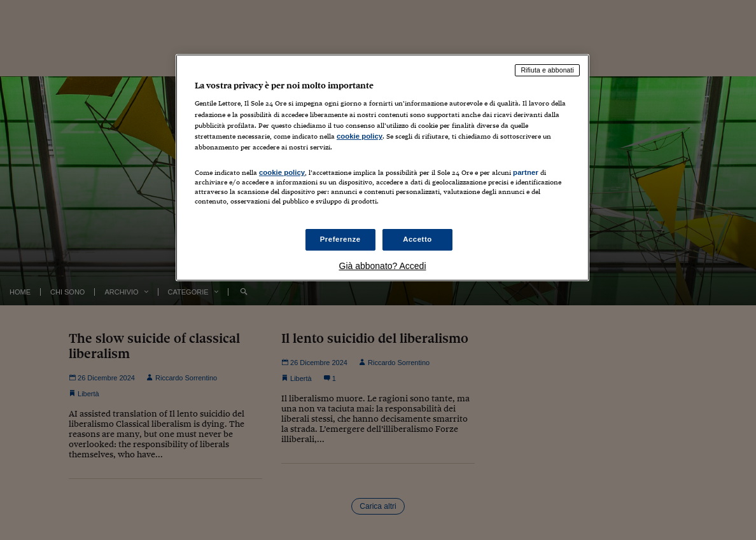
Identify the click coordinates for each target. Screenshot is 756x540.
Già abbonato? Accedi (383, 266)
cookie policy (360, 136)
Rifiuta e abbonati (547, 70)
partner (526, 172)
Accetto (417, 239)
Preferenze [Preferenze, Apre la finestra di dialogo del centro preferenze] (340, 239)
